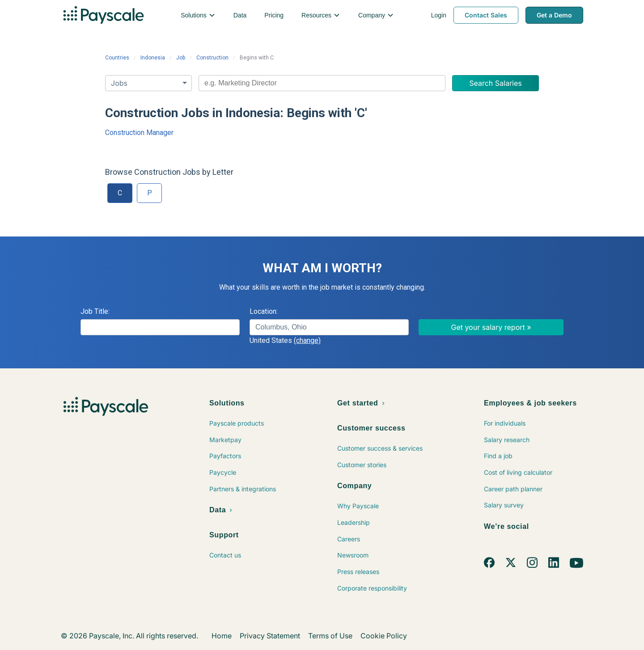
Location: (264, 311)
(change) (307, 340)
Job (181, 58)
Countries (117, 58)
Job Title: (95, 311)
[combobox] (322, 83)
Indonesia (153, 58)
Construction (212, 58)
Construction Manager (139, 133)
